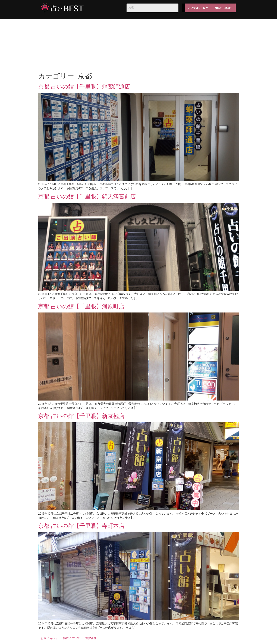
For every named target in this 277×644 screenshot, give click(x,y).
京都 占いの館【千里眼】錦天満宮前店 (87, 196)
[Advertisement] (138, 46)
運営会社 (91, 638)
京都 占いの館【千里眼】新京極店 (81, 416)
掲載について (71, 638)
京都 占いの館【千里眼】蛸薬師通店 (84, 87)
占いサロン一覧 (198, 8)
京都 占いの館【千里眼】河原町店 (81, 306)
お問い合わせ (49, 638)
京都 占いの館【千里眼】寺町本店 (81, 526)
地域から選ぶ (224, 8)
